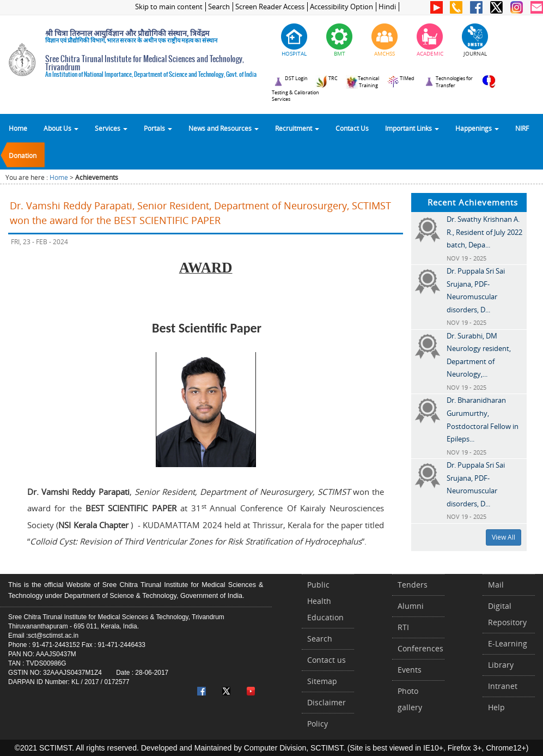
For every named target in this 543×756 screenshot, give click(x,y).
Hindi (387, 7)
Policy (318, 724)
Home (18, 128)
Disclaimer (327, 702)
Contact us (327, 660)
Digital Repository (507, 614)
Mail (496, 585)
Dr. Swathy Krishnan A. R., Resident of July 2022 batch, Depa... (484, 232)
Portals (158, 128)
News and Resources (224, 128)
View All (504, 537)
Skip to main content (169, 7)
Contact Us (352, 128)
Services (111, 128)
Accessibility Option (341, 7)
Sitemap (322, 681)
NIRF (522, 128)
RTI (403, 627)
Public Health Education (325, 601)
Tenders (413, 585)
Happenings (477, 128)
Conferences (420, 648)
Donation (23, 155)
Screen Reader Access (270, 7)
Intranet (503, 686)
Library (501, 665)
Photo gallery (410, 699)
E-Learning (508, 643)
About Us (61, 128)
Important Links (412, 128)
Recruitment (297, 128)
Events (410, 670)
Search (219, 7)
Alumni (411, 606)
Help (496, 707)
